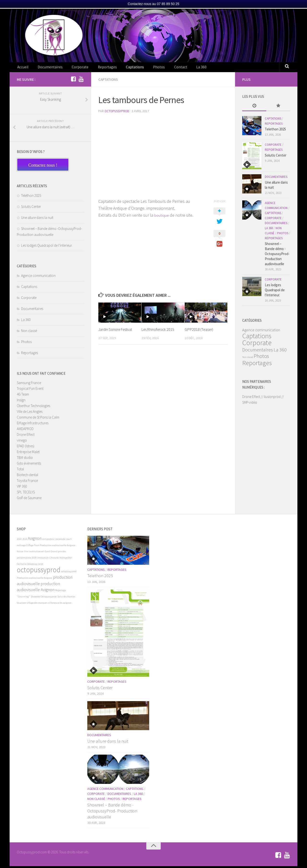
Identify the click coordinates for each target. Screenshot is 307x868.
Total (20, 471)
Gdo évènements (29, 465)
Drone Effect (26, 436)
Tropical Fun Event (30, 390)
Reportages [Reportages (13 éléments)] (257, 365)
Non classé (29, 333)
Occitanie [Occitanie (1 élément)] (22, 566)
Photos (143, 68)
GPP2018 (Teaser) (199, 331)
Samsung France (29, 385)
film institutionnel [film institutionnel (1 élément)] (34, 553)
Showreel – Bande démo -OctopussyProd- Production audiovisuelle (277, 256)
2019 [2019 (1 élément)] (19, 541)
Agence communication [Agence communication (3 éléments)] (261, 332)
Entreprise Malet (28, 454)
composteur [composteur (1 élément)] (48, 541)
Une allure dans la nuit (37, 219)
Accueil (22, 68)
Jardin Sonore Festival (116, 331)
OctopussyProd (118, 113)
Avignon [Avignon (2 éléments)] (35, 540)
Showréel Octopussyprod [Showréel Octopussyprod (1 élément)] (44, 598)
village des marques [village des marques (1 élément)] (37, 605)
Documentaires (47, 68)
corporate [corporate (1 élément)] (60, 541)
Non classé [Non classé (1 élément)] (248, 359)
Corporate (74, 68)
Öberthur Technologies (33, 408)
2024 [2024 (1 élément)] (25, 541)
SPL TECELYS (26, 494)
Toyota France (27, 482)
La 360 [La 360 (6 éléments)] (280, 352)
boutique (162, 217)
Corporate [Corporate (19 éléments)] (257, 345)
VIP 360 (22, 488)
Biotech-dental (27, 477)
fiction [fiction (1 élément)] (20, 553)
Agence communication (38, 277)
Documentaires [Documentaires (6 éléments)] (258, 352)
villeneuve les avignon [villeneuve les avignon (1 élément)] (60, 605)
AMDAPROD (25, 431)
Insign (21, 402)
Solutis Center (31, 208)
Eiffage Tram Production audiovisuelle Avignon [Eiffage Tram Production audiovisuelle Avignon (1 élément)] (51, 547)
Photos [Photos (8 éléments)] (261, 358)
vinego (22, 442)
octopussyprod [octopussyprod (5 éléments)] (39, 572)
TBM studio (25, 459)
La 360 (179, 68)
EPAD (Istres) (26, 448)
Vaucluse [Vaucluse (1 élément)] (21, 605)
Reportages (98, 68)
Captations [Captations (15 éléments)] (257, 338)
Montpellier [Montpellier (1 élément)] (66, 560)
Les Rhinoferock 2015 (159, 331)
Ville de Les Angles (30, 413)
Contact (161, 68)
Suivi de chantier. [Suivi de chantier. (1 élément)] (67, 598)
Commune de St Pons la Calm (38, 419)
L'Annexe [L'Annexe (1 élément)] (54, 560)
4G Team (23, 396)
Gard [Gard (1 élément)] (47, 553)
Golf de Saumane (29, 500)
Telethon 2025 (31, 197)
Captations (122, 68)
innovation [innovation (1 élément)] (43, 560)
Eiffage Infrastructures (33, 425)
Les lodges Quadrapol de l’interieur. (47, 247)
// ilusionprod (271, 399)
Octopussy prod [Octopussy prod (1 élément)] (35, 566)
